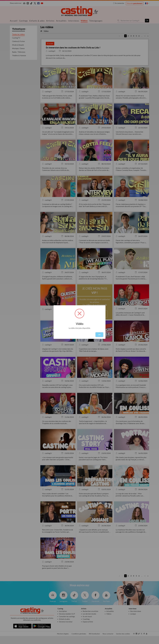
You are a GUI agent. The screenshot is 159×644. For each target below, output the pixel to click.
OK (99, 335)
